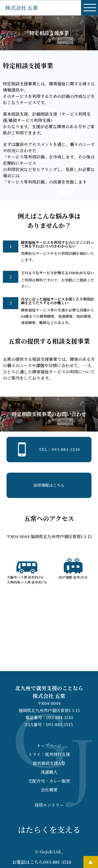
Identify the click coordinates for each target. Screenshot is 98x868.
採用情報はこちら (49, 485)
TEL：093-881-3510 (49, 450)
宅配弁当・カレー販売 (49, 781)
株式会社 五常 (22, 8)
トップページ (49, 745)
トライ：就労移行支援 (49, 754)
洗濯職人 (49, 772)
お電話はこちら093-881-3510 (42, 862)
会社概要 (49, 790)
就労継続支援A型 (49, 763)
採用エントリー (49, 805)
